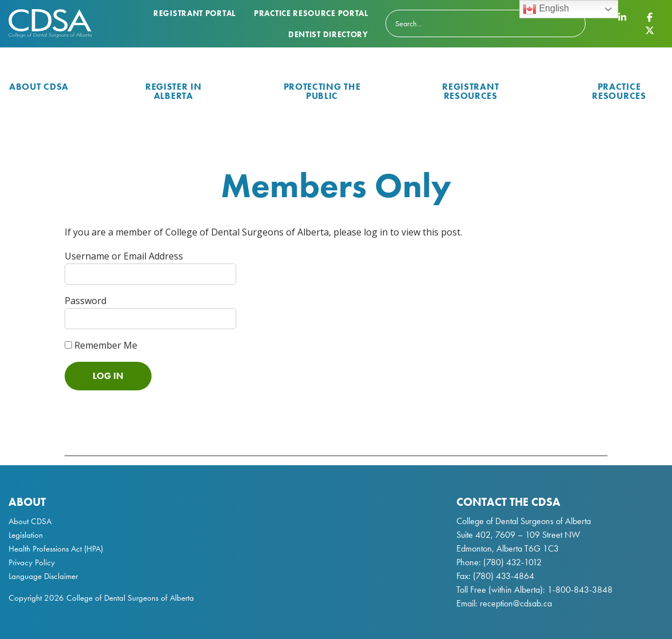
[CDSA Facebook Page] (650, 17)
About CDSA (39, 87)
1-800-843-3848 (579, 590)
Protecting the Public (322, 91)
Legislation (26, 535)
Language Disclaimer (43, 576)
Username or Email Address (124, 256)
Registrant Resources (470, 91)
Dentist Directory (328, 34)
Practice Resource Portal (311, 13)
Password (86, 301)
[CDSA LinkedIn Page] (622, 17)
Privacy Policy (32, 562)
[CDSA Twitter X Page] (650, 30)
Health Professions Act (45, 549)
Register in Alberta (174, 91)
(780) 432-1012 (512, 562)
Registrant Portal (194, 13)
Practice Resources (619, 91)
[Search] (486, 23)
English (546, 9)
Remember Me (101, 345)
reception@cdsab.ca (516, 603)
